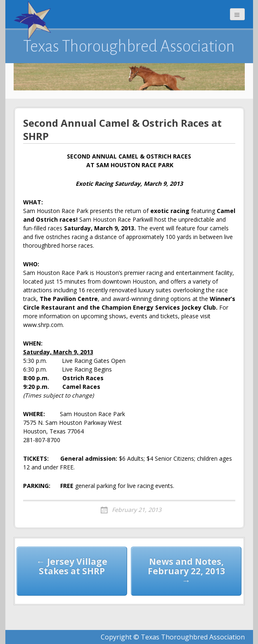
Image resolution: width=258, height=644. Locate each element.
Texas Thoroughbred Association (129, 46)
